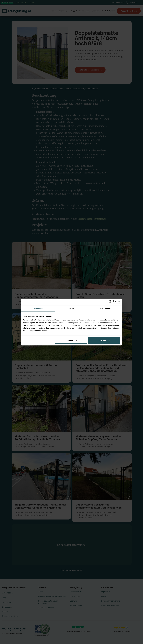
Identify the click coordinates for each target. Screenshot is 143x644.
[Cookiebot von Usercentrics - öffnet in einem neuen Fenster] (111, 302)
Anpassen (71, 340)
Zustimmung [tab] (38, 308)
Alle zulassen (104, 340)
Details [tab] (72, 308)
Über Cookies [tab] (105, 308)
